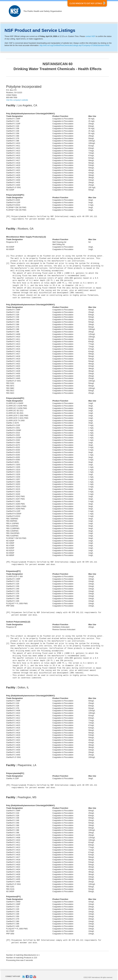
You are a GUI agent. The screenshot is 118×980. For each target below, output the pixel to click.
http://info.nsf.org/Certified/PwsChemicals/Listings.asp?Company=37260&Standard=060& (74, 45)
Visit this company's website (17, 100)
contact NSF (90, 36)
